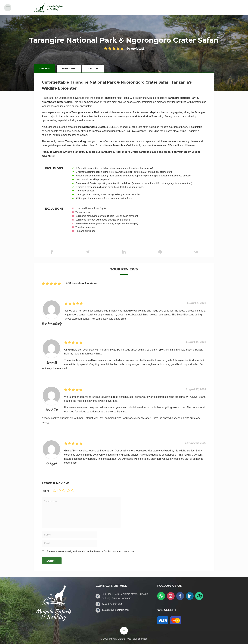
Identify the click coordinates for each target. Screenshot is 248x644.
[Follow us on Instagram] (171, 596)
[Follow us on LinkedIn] (190, 596)
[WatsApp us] (161, 596)
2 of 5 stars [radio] (59, 491)
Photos (93, 69)
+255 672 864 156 (112, 604)
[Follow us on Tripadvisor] (199, 596)
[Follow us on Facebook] (180, 596)
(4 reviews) (124, 48)
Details (45, 69)
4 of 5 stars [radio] (68, 491)
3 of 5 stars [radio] (64, 491)
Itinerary (69, 69)
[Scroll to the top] (124, 631)
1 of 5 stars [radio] (55, 491)
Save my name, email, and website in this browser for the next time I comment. (91, 552)
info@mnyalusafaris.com (116, 610)
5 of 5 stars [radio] (73, 491)
